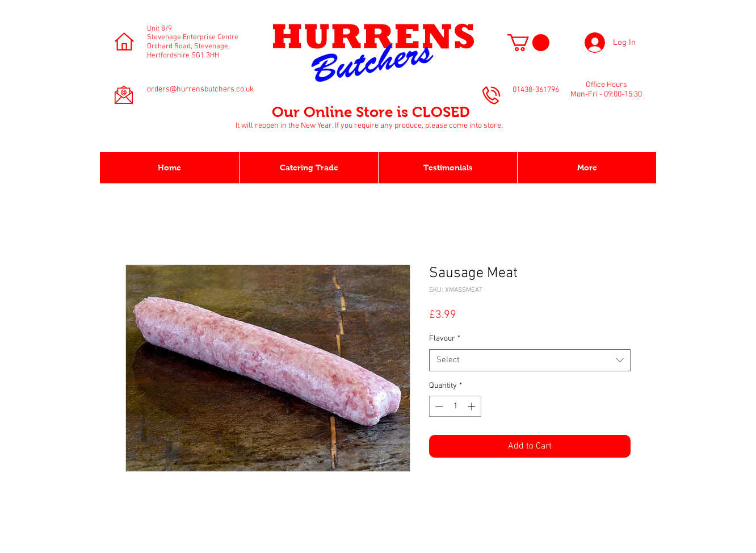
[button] (528, 43)
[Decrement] (438, 406)
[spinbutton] (455, 406)
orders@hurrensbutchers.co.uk (200, 89)
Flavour (445, 339)
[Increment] (472, 406)
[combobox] (530, 360)
